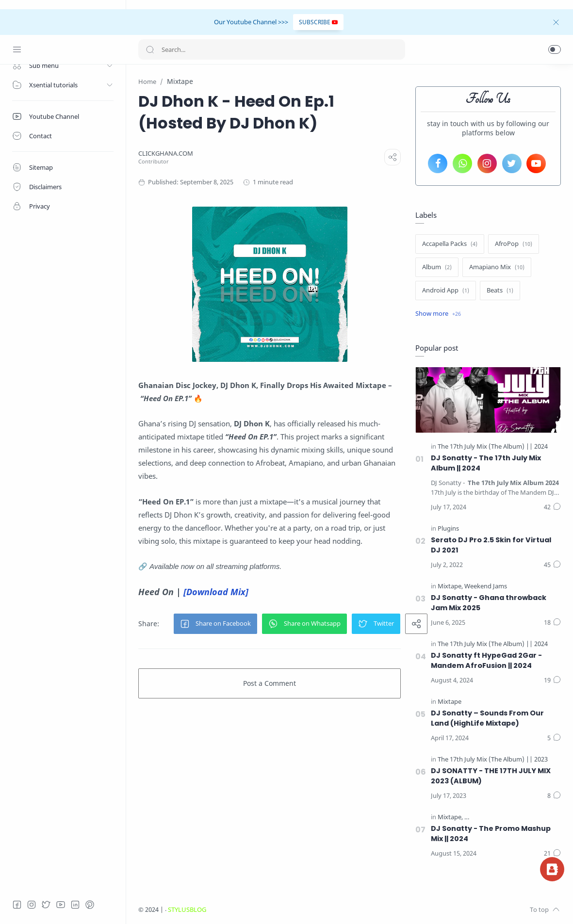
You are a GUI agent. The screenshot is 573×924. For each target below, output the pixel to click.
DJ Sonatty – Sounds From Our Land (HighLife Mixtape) (487, 718)
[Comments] (552, 507)
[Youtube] (61, 905)
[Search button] (150, 49)
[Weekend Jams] (486, 586)
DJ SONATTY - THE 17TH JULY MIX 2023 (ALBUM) (491, 776)
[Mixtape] (450, 586)
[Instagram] (32, 905)
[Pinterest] (90, 905)
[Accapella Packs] (450, 244)
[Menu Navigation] (17, 49)
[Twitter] (46, 905)
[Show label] (438, 314)
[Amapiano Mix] (497, 267)
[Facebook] (17, 905)
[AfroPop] (514, 244)
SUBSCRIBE (318, 22)
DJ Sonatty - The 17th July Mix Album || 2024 (486, 463)
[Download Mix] (216, 592)
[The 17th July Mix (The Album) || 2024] (493, 446)
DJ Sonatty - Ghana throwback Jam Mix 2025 (489, 603)
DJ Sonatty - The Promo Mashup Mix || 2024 (491, 834)
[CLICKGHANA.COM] (166, 154)
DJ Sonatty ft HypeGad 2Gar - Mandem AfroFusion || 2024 (486, 660)
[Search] (272, 49)
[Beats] (500, 291)
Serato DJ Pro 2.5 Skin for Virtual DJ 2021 (491, 545)
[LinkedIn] (75, 905)
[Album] (437, 267)
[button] (555, 49)
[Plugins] (448, 528)
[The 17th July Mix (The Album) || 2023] (493, 759)
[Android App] (446, 291)
